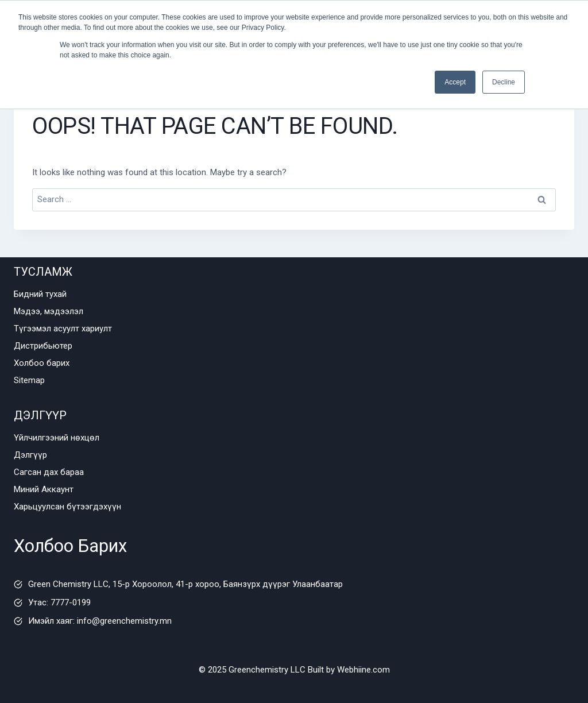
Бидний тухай (40, 294)
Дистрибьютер (43, 346)
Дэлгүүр (30, 455)
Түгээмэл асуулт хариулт (63, 329)
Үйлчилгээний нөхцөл (57, 438)
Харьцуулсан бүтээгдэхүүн (67, 507)
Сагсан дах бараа (49, 472)
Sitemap (29, 380)
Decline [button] (504, 82)
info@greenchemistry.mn (124, 621)
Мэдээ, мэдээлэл (49, 311)
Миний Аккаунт (44, 489)
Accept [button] (455, 82)
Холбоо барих (42, 363)
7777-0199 (71, 602)
